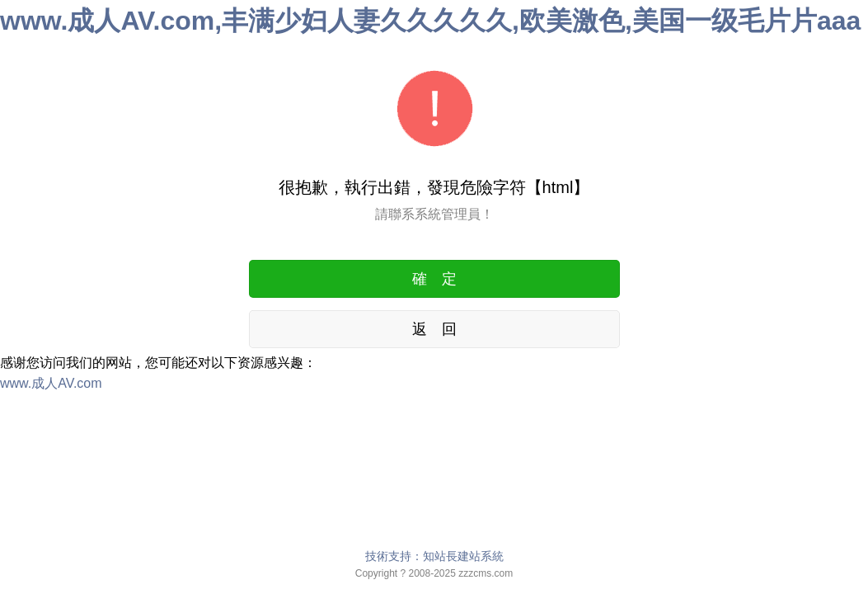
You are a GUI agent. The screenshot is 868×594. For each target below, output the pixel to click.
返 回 (434, 329)
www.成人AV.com (51, 383)
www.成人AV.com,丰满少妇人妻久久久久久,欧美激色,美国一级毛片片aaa (430, 21)
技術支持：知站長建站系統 (434, 556)
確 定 (434, 279)
